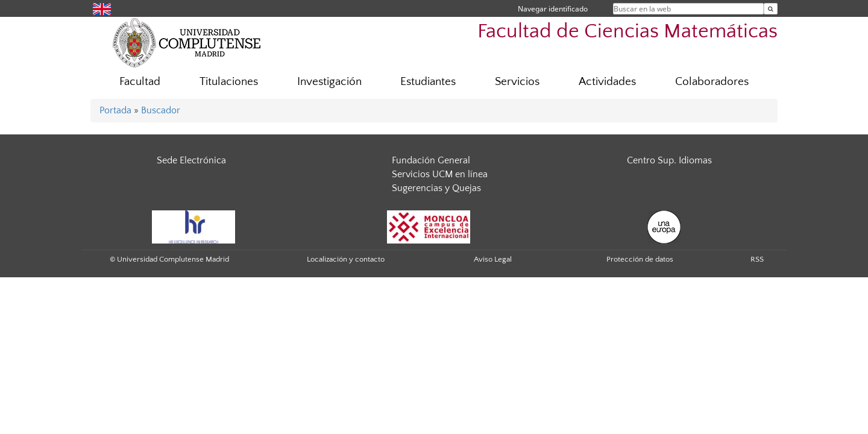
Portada (115, 110)
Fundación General (431, 160)
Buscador (161, 110)
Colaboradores (712, 82)
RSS (757, 259)
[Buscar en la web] (771, 9)
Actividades (607, 82)
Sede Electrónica (191, 160)
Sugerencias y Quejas (436, 188)
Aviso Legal (493, 259)
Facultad (140, 82)
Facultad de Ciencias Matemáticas (627, 32)
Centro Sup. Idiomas (669, 160)
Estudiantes (428, 82)
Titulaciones (229, 82)
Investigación (329, 82)
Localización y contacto (346, 259)
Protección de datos (640, 259)
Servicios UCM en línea (440, 174)
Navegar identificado (553, 9)
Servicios (517, 82)
